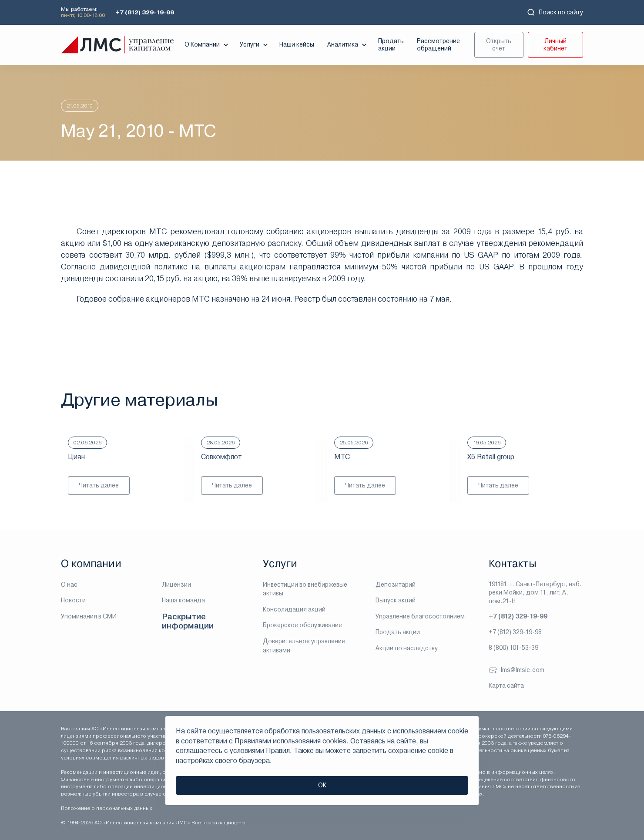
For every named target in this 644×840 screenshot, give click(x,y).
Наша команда (183, 600)
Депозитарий (396, 585)
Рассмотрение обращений (438, 45)
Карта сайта (506, 685)
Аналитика (348, 45)
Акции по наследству (407, 648)
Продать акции (391, 45)
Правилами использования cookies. (292, 741)
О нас (69, 585)
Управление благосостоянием (420, 616)
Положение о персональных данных (107, 808)
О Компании (207, 45)
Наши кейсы (297, 44)
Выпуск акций (396, 600)
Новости (73, 600)
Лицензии (176, 585)
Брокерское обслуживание (302, 625)
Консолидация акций (294, 609)
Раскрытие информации (188, 621)
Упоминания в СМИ (89, 616)
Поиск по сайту (555, 12)
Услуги (255, 45)
